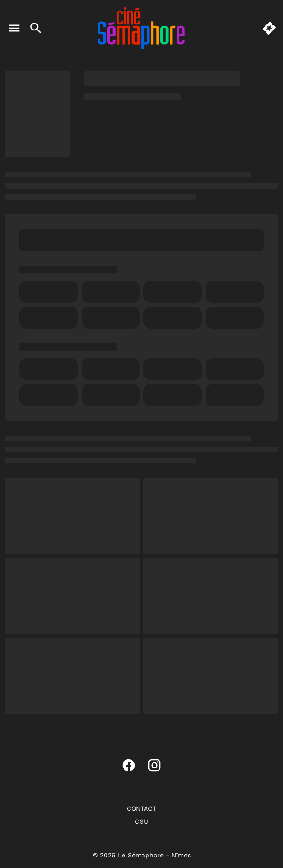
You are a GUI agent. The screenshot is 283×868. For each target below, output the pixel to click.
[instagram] (154, 765)
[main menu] (14, 28)
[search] (36, 28)
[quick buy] (269, 28)
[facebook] (129, 765)
